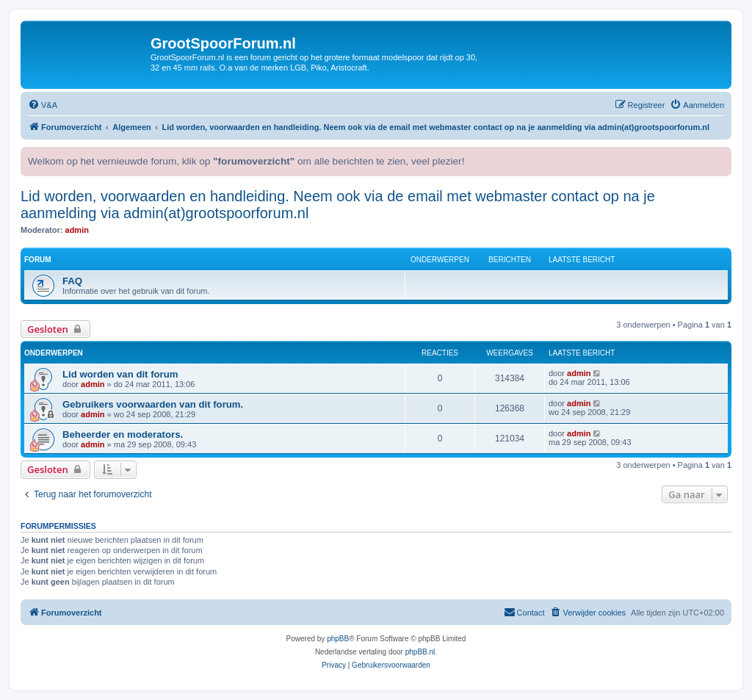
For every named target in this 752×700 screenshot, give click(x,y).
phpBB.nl (420, 652)
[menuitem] (43, 105)
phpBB (338, 639)
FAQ (72, 281)
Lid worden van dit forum (120, 374)
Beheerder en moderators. (123, 434)
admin (77, 230)
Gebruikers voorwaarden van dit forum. (153, 404)
